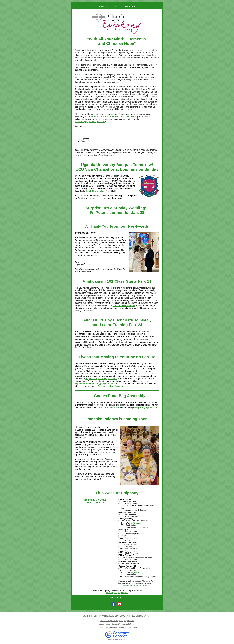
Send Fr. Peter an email (124, 305)
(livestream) (138, 523)
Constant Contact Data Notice (124, 624)
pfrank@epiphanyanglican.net (115, 627)
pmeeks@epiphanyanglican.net (90, 122)
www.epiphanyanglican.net (117, 593)
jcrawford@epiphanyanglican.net (133, 585)
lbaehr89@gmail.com (96, 191)
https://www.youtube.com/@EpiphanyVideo (95, 384)
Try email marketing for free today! (117, 640)
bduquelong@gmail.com (145, 407)
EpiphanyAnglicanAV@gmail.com (101, 379)
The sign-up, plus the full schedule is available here (110, 116)
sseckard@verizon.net (110, 407)
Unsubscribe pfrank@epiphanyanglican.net (117, 621)
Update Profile (104, 624)
